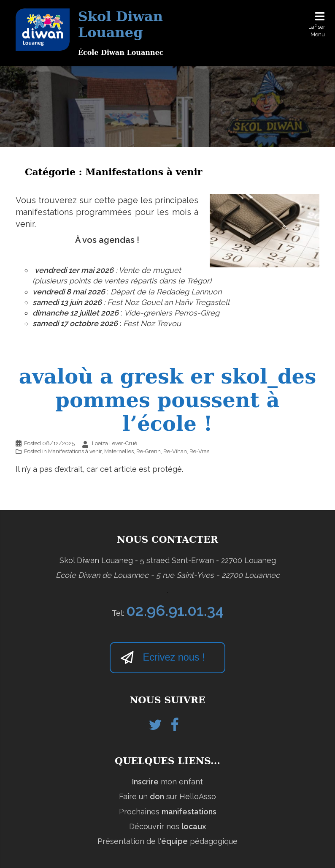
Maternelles (119, 451)
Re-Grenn (149, 451)
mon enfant (167, 782)
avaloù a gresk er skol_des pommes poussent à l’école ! (167, 400)
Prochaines (168, 812)
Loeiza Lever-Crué (115, 443)
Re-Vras (199, 451)
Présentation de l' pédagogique (167, 841)
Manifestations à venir (75, 451)
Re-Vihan (175, 451)
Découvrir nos (167, 826)
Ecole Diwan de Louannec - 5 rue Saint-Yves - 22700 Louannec (168, 575)
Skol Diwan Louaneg (120, 24)
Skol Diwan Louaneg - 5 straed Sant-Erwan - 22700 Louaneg (168, 560)
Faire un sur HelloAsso (167, 796)
